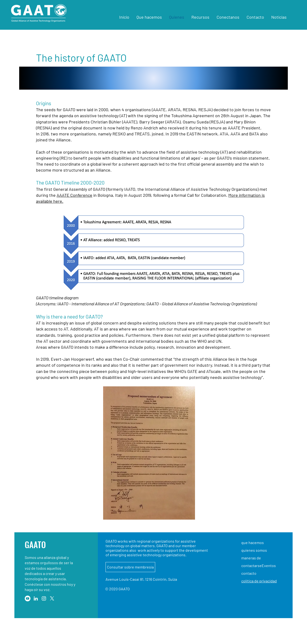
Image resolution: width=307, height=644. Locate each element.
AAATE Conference (74, 195)
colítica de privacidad (259, 581)
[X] (52, 598)
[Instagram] (44, 598)
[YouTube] (28, 598)
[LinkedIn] (36, 598)
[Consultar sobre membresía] (130, 567)
